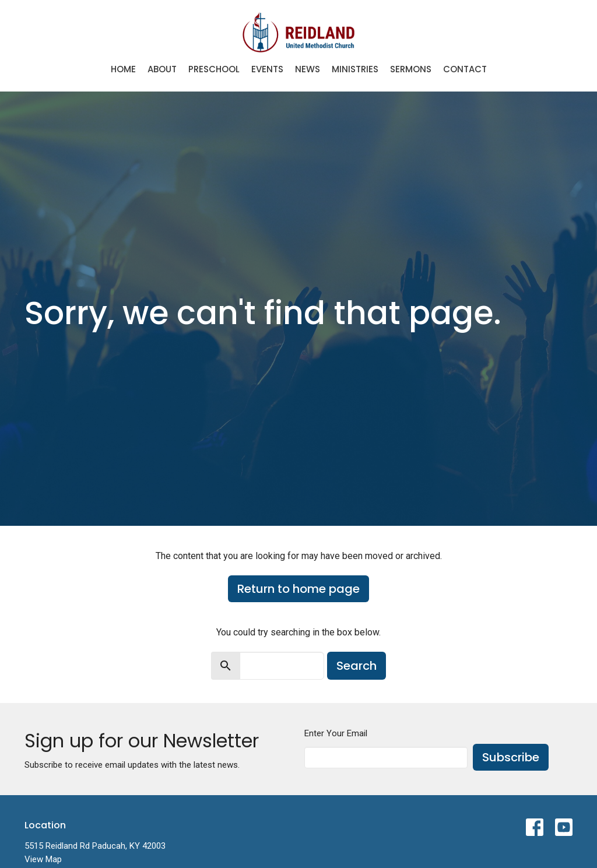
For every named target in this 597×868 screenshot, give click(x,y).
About (162, 69)
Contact (465, 69)
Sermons (411, 69)
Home (123, 69)
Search (357, 666)
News (308, 69)
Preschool (214, 69)
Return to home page (298, 589)
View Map (43, 859)
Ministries (355, 69)
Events (267, 69)
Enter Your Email (336, 733)
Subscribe (511, 757)
